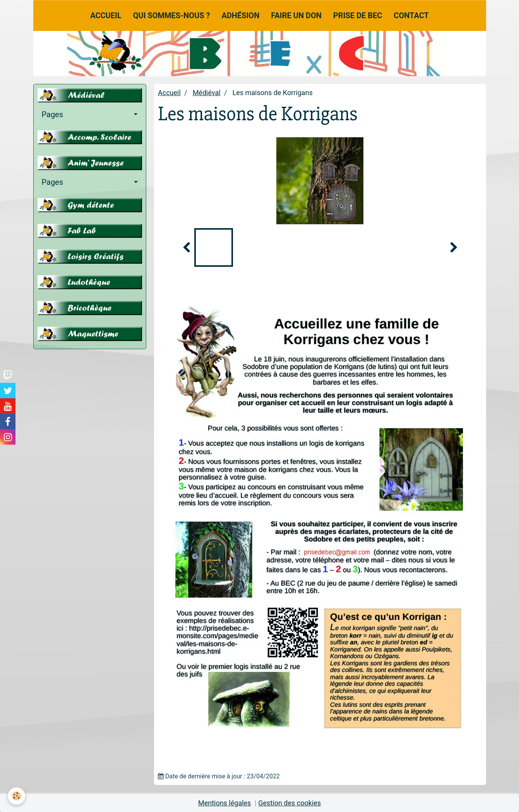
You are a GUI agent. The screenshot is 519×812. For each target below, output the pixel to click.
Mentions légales (224, 803)
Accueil (106, 15)
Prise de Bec (358, 15)
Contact (411, 15)
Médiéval (207, 93)
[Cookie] (16, 796)
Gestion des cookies (289, 803)
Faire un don (296, 15)
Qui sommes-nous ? (172, 15)
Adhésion (240, 15)
